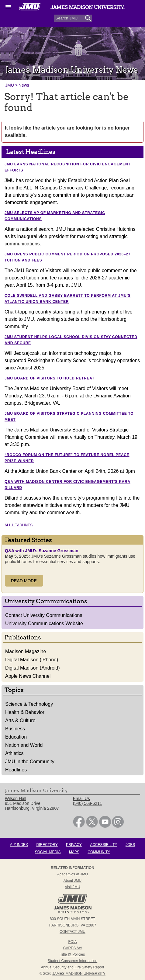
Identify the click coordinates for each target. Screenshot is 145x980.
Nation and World (24, 745)
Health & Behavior (25, 712)
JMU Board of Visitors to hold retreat (50, 378)
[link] (79, 826)
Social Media (48, 852)
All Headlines (19, 525)
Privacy (74, 845)
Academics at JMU (72, 874)
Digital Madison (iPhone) (32, 660)
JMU (10, 85)
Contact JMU (72, 932)
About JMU (72, 881)
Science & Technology (29, 704)
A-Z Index (19, 845)
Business (15, 729)
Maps (74, 852)
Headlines (16, 770)
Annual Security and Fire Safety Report (72, 967)
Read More (24, 581)
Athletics (14, 753)
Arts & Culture (20, 720)
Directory (47, 845)
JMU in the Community (30, 762)
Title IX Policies (73, 954)
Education (16, 737)
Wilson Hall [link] (16, 798)
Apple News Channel (28, 676)
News (24, 85)
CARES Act (72, 948)
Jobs (130, 845)
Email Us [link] (81, 798)
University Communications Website (44, 623)
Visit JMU (72, 887)
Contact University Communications (44, 615)
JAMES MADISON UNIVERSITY (79, 974)
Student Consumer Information (72, 961)
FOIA (72, 942)
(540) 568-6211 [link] (88, 803)
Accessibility (104, 845)
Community (99, 852)
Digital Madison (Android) (33, 668)
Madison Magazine (26, 651)
